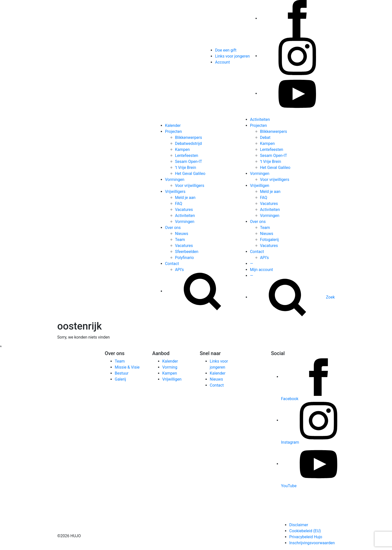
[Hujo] (70, 218)
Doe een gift (226, 50)
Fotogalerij (269, 240)
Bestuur (122, 373)
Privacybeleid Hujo (306, 537)
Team (180, 240)
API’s (179, 270)
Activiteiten (185, 216)
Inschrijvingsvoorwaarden (312, 543)
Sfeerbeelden (187, 252)
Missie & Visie (127, 367)
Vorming (170, 367)
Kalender (173, 125)
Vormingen (175, 180)
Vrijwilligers (175, 192)
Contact (172, 264)
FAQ (179, 204)
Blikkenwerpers (188, 137)
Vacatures (184, 210)
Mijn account (261, 270)
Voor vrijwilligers (190, 186)
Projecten (173, 131)
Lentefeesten (187, 156)
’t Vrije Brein (185, 168)
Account (222, 62)
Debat (265, 137)
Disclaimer (299, 525)
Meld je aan (185, 198)
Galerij (120, 379)
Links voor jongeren (232, 56)
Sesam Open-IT (188, 162)
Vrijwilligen (260, 186)
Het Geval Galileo (190, 174)
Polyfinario (184, 258)
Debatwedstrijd (188, 144)
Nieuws (182, 234)
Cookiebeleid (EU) (305, 531)
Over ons (173, 228)
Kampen (182, 150)
